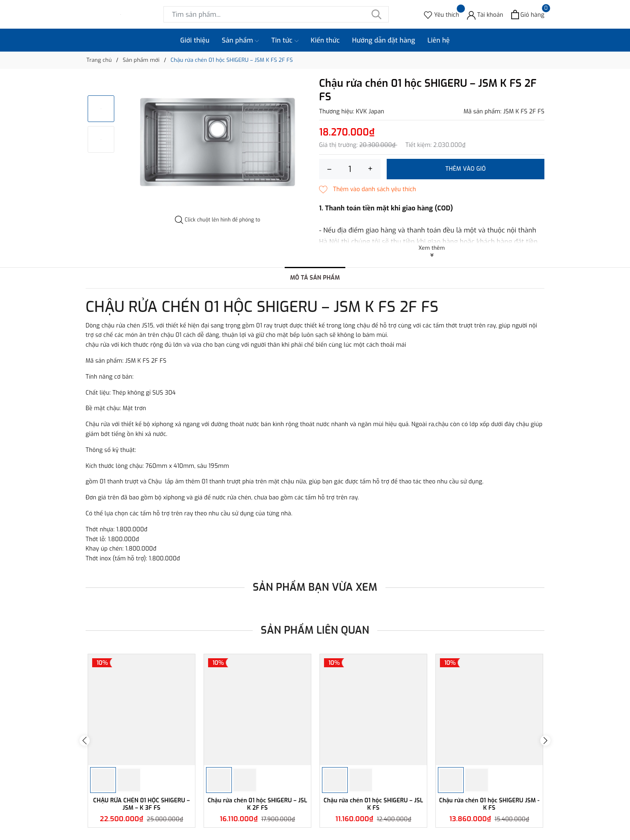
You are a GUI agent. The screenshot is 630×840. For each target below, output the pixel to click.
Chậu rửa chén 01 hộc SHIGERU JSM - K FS (489, 804)
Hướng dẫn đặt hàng (384, 40)
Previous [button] (85, 741)
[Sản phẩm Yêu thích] (442, 15)
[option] (218, 143)
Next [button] (545, 741)
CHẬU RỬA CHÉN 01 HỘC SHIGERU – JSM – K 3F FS (142, 804)
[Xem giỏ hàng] (528, 15)
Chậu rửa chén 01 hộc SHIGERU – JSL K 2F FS (257, 804)
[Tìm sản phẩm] (276, 14)
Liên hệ (439, 40)
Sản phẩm (241, 41)
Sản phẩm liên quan (315, 630)
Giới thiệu (195, 40)
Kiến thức (325, 40)
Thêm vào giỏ (466, 169)
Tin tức (285, 41)
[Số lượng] (350, 169)
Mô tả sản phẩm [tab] (315, 278)
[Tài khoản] (485, 15)
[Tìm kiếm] (376, 14)
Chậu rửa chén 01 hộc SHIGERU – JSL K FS (373, 804)
